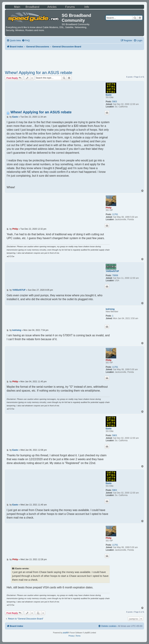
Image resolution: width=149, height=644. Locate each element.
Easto (109, 95)
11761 (115, 214)
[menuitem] (26, 40)
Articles (52, 7)
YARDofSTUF (112, 271)
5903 (115, 102)
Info (87, 7)
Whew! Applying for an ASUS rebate (39, 73)
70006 (115, 275)
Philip (109, 208)
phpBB (65, 633)
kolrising (110, 309)
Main (17, 7)
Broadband (32, 7)
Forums (70, 7)
